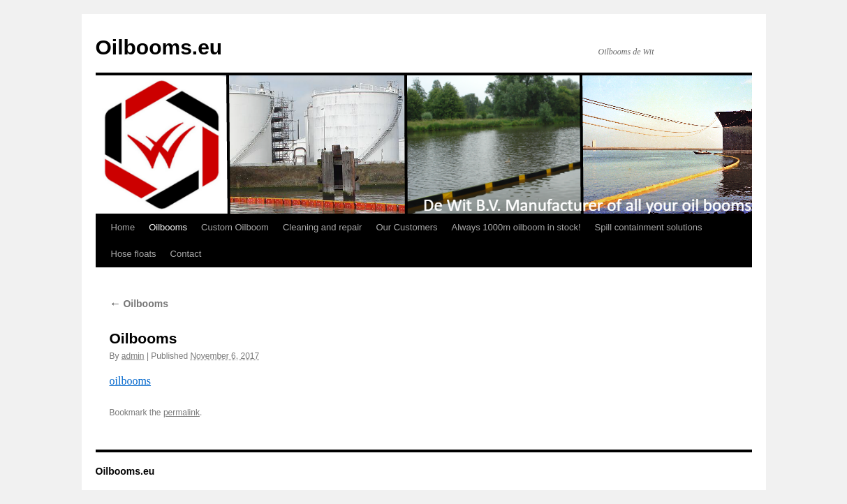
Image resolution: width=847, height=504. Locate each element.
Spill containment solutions (649, 227)
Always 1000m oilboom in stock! (516, 227)
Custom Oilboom (235, 227)
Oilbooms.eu (159, 47)
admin (133, 356)
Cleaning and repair (322, 227)
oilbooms (131, 381)
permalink (182, 413)
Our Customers (406, 227)
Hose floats (134, 254)
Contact (186, 254)
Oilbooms (168, 227)
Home (123, 227)
